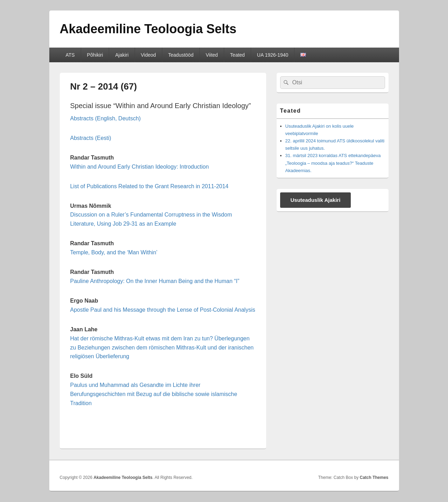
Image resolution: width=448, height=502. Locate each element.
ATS (70, 55)
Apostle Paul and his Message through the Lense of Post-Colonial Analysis (163, 310)
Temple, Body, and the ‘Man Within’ (114, 252)
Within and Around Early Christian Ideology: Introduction (140, 167)
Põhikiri (95, 55)
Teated (237, 55)
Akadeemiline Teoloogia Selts (148, 29)
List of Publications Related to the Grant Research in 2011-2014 (150, 186)
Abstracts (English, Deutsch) (106, 118)
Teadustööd (181, 55)
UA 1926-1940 (273, 55)
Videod (148, 55)
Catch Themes (374, 478)
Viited (212, 55)
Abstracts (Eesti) (91, 138)
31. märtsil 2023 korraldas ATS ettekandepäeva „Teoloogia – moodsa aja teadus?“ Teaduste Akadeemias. (333, 163)
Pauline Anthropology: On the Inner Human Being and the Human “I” (155, 281)
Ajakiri (122, 55)
